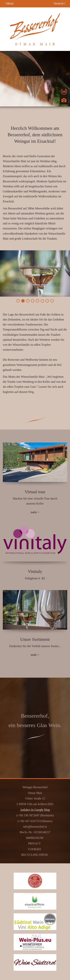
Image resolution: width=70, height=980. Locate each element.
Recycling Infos (35, 855)
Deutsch (60, 3)
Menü (9, 3)
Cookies (34, 849)
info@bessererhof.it (35, 827)
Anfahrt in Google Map (35, 810)
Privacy (35, 843)
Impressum (35, 838)
